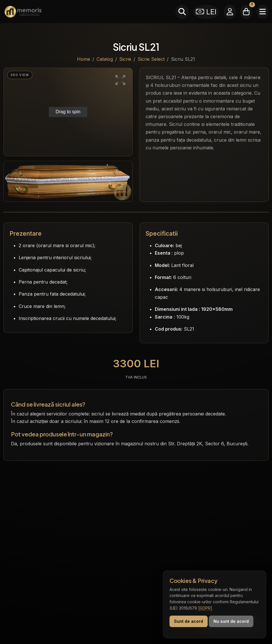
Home (84, 59)
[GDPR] (205, 608)
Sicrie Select (151, 59)
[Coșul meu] (246, 12)
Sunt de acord (189, 621)
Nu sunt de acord (231, 621)
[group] (68, 112)
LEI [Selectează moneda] (206, 12)
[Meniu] (263, 12)
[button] (120, 80)
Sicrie (125, 59)
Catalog (105, 59)
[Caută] (182, 12)
